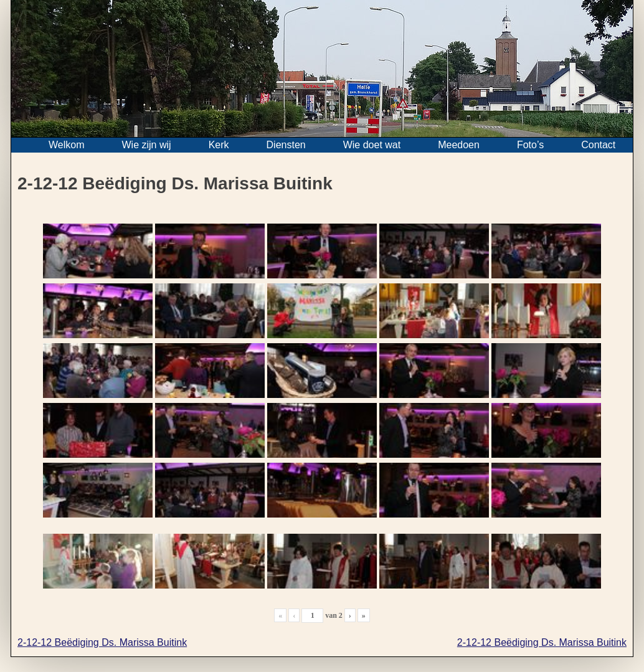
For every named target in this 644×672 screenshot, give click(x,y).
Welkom (67, 145)
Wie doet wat (372, 145)
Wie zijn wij (147, 145)
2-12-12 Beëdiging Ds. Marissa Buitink (102, 642)
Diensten (286, 145)
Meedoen (459, 145)
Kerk (219, 145)
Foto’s (530, 145)
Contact (598, 145)
